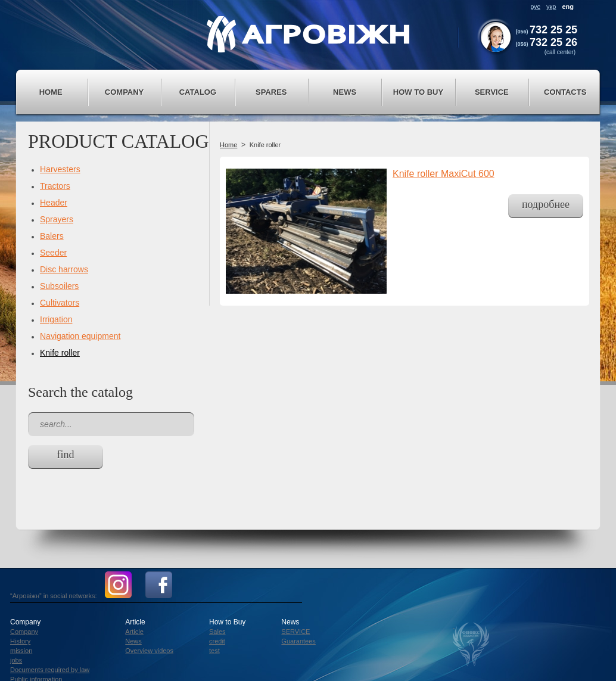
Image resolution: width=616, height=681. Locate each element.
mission (21, 651)
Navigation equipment (80, 336)
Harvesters (60, 169)
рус (535, 7)
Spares (271, 92)
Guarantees (298, 641)
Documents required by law (50, 670)
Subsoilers (59, 286)
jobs (16, 660)
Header (54, 203)
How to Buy (418, 92)
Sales (217, 632)
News (345, 92)
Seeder (53, 253)
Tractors (55, 186)
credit (217, 641)
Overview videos (149, 651)
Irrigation (56, 319)
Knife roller (60, 353)
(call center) (560, 52)
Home (51, 92)
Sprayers (57, 219)
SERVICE (295, 632)
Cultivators (60, 303)
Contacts (565, 92)
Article (134, 632)
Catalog (198, 92)
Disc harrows (64, 269)
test (214, 651)
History (20, 641)
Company (124, 92)
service (492, 92)
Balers (52, 236)
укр (551, 7)
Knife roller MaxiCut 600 (444, 174)
